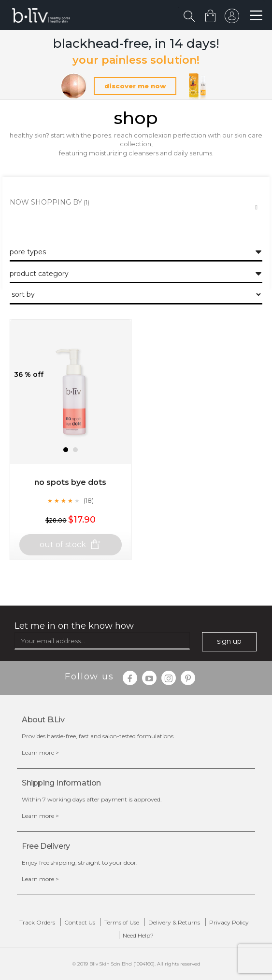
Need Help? (138, 935)
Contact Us (80, 922)
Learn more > (40, 752)
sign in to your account (232, 18)
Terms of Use (122, 922)
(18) (89, 500)
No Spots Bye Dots (70, 482)
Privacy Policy (229, 922)
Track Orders (37, 922)
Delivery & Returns (174, 922)
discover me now (135, 86)
